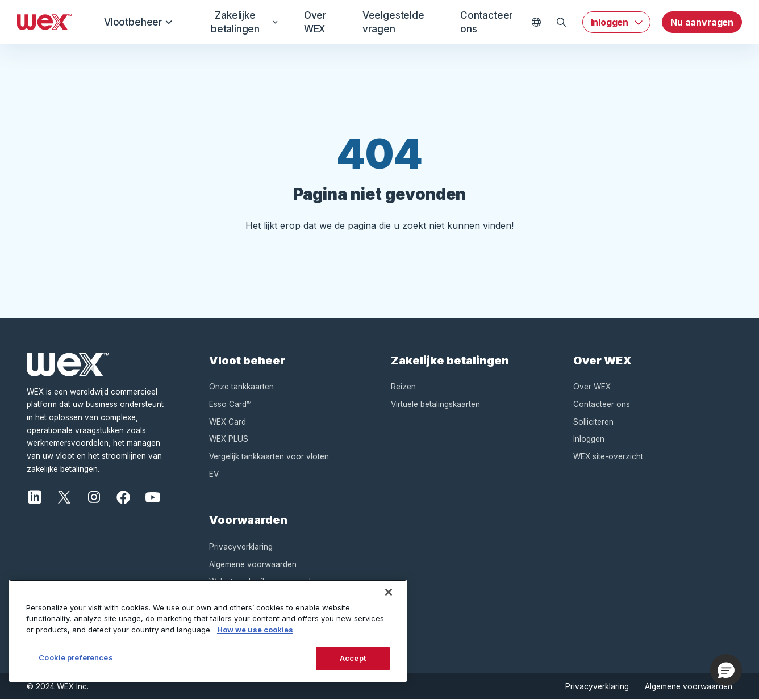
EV (214, 474)
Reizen (403, 387)
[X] (64, 496)
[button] (726, 670)
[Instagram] (94, 496)
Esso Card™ (230, 404)
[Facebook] (123, 496)
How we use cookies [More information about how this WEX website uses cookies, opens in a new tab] (255, 630)
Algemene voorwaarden (253, 564)
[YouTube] (153, 496)
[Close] (389, 592)
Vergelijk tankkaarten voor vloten (269, 456)
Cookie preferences (76, 657)
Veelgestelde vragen (393, 22)
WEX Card (228, 422)
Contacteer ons (487, 22)
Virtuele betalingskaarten (435, 404)
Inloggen (610, 22)
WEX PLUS (229, 439)
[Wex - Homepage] (45, 22)
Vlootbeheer (139, 22)
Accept (353, 658)
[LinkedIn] (35, 496)
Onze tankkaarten (241, 387)
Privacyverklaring (241, 547)
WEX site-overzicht (608, 456)
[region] (208, 631)
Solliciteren (593, 422)
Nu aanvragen (702, 22)
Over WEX (314, 22)
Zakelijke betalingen (242, 22)
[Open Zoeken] (562, 22)
